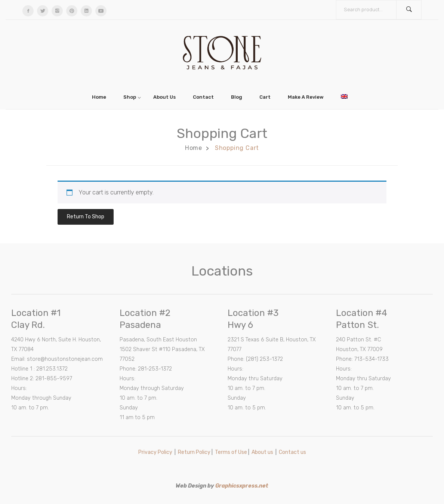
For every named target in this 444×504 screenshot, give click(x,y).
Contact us (292, 452)
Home (194, 148)
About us (262, 452)
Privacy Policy (155, 452)
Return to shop (86, 217)
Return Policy (194, 452)
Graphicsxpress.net (242, 486)
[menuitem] (101, 97)
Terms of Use (231, 452)
